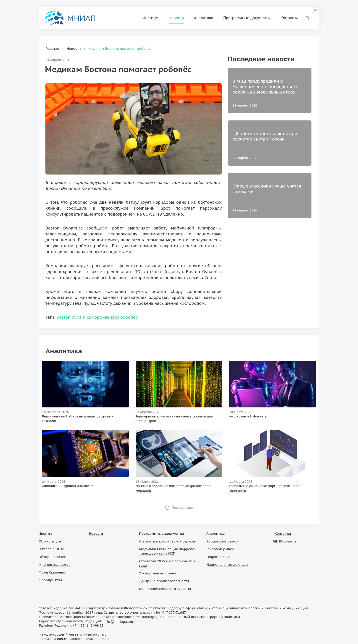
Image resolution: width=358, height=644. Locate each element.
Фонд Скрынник (52, 572)
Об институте (50, 541)
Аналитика (204, 18)
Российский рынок (222, 541)
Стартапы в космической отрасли (168, 541)
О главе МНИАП (52, 549)
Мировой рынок (220, 549)
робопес (129, 317)
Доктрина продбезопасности (164, 581)
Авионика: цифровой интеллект (67, 486)
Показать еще (183, 508)
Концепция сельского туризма (165, 589)
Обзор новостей (53, 557)
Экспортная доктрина (158, 573)
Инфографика (218, 557)
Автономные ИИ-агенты (248, 416)
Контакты (289, 18)
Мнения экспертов (55, 564)
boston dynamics (74, 317)
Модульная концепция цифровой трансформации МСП (168, 551)
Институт (151, 18)
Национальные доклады (227, 564)
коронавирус (106, 317)
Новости (176, 18)
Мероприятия (50, 580)
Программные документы (247, 18)
